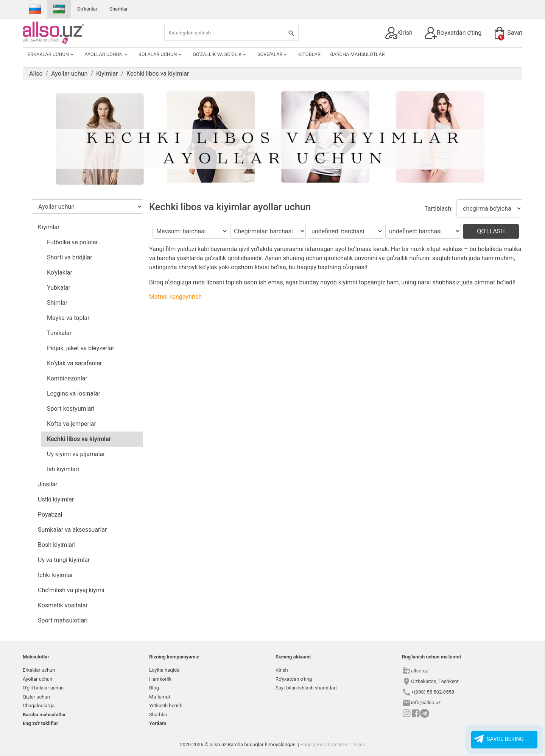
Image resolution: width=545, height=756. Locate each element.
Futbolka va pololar (72, 242)
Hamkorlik (160, 679)
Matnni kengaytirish (175, 297)
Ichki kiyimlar (55, 575)
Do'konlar (87, 9)
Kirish (399, 33)
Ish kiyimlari (63, 469)
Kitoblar (309, 54)
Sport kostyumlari (71, 409)
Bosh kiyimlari (57, 545)
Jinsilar (48, 484)
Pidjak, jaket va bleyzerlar (81, 348)
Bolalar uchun (161, 54)
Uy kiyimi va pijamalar (76, 454)
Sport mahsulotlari (63, 620)
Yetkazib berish (166, 706)
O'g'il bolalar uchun (43, 688)
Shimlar (57, 303)
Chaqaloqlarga (39, 706)
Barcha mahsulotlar (357, 54)
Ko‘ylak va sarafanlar (75, 363)
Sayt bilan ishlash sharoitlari (306, 688)
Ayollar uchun (107, 54)
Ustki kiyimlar (56, 499)
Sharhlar (118, 9)
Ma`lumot (160, 697)
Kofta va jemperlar (72, 424)
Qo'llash (491, 231)
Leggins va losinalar (74, 394)
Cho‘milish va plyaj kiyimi (71, 590)
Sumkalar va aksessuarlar (72, 530)
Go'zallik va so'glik (220, 54)
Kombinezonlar (67, 378)
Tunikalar (59, 333)
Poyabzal (50, 515)
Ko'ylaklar (60, 272)
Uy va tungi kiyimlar (64, 560)
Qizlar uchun (36, 697)
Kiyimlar (49, 227)
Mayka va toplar (68, 318)
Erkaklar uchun (51, 54)
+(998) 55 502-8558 (433, 692)
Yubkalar (59, 288)
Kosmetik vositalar (63, 605)
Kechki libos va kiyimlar (79, 439)
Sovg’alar (273, 54)
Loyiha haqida (164, 670)
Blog (154, 688)
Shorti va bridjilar (70, 257)
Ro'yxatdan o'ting (453, 33)
